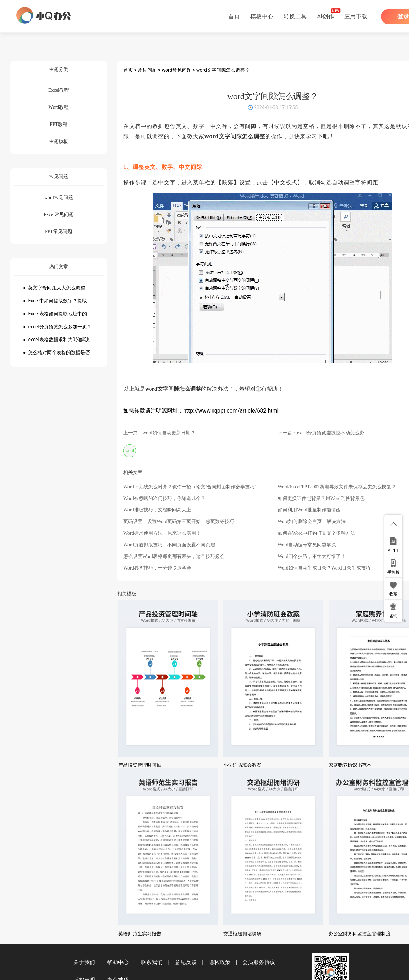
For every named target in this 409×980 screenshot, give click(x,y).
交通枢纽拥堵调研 (242, 934)
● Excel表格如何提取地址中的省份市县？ (59, 314)
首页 (234, 16)
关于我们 (84, 962)
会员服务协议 (259, 962)
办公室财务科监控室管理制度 (360, 934)
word (130, 451)
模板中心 (262, 16)
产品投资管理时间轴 (140, 765)
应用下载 (356, 16)
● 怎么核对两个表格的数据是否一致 (59, 352)
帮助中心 (118, 962)
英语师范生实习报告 (140, 934)
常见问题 (147, 70)
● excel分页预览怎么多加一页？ (57, 327)
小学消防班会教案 (242, 765)
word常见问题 (177, 70)
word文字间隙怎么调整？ (223, 70)
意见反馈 (186, 962)
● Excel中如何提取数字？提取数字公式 (59, 301)
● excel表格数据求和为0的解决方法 (59, 340)
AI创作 (325, 16)
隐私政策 (219, 962)
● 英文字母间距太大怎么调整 (54, 288)
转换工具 (295, 16)
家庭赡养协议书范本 (350, 765)
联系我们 (152, 962)
